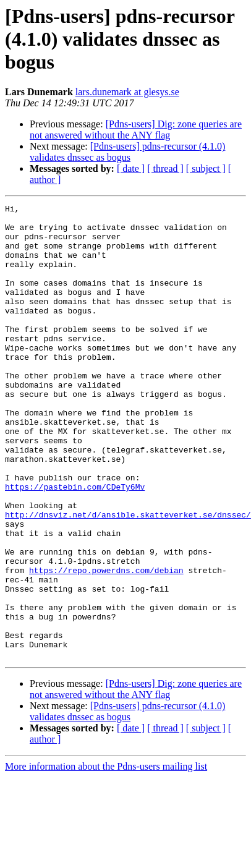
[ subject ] (206, 168)
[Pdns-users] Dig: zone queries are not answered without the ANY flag (136, 130)
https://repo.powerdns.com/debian (106, 644)
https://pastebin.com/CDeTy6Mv (75, 544)
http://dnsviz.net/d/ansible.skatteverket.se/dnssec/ (128, 577)
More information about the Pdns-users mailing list (106, 857)
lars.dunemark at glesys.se (127, 92)
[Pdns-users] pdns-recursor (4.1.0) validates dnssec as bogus (127, 152)
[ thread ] (165, 168)
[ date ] (131, 168)
